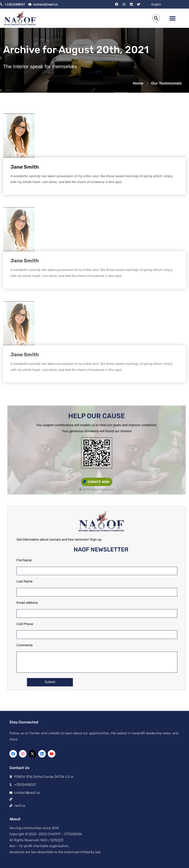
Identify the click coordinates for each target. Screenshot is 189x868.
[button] (173, 18)
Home (139, 83)
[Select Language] (168, 4)
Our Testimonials (166, 83)
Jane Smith (25, 167)
